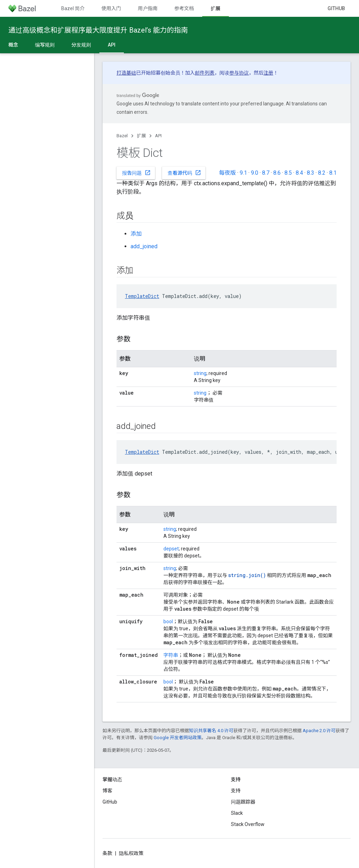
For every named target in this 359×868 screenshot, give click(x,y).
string (200, 373)
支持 (236, 791)
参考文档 (184, 8)
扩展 (141, 136)
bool (168, 622)
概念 (13, 45)
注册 (268, 73)
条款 (107, 853)
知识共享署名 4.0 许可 (211, 731)
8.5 (288, 173)
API (158, 136)
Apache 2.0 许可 (319, 731)
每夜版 (227, 173)
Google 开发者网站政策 (178, 738)
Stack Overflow (248, 824)
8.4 (299, 173)
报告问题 (136, 173)
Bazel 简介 (73, 8)
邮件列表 (205, 73)
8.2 (322, 173)
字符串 (171, 655)
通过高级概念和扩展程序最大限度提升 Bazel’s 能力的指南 (98, 30)
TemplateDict (142, 296)
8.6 (277, 173)
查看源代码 (184, 173)
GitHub (336, 8)
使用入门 (111, 8)
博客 (107, 791)
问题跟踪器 (243, 802)
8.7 (266, 173)
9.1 (243, 173)
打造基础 (126, 73)
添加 (136, 234)
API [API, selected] (112, 45)
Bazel (122, 136)
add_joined (144, 246)
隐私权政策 (131, 853)
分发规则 (81, 45)
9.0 (255, 173)
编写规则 (45, 45)
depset (171, 549)
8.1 (333, 173)
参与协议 (239, 73)
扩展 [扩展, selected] (216, 8)
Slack (237, 813)
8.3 (311, 173)
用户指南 (148, 8)
